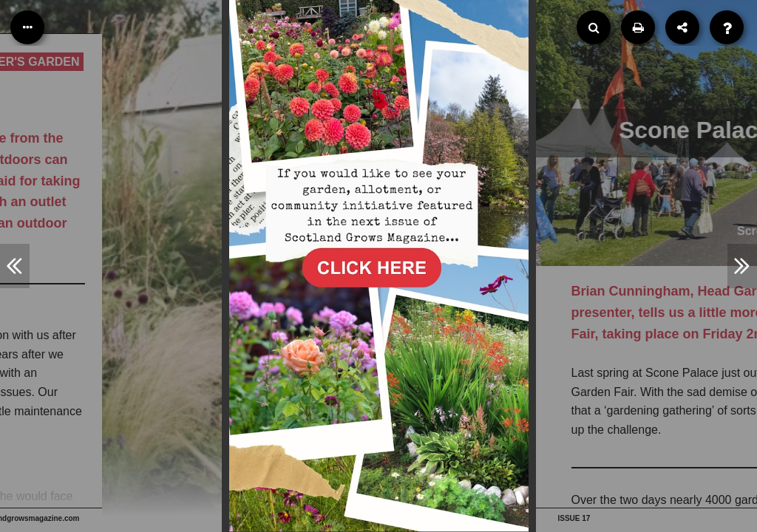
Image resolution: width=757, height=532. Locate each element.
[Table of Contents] (27, 27)
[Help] (727, 27)
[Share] (682, 27)
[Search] (594, 27)
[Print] (638, 27)
